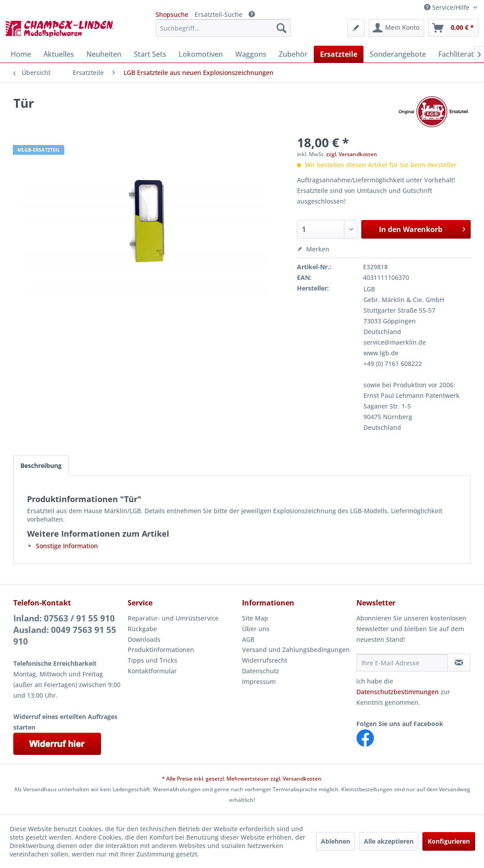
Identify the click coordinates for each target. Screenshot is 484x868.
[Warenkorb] (453, 28)
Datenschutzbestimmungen (398, 692)
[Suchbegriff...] (223, 28)
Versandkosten (302, 779)
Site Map (255, 618)
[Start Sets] (150, 54)
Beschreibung (41, 465)
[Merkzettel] (356, 28)
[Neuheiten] (104, 54)
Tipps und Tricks (152, 660)
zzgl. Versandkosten (352, 154)
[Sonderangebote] (398, 54)
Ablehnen (336, 841)
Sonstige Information (67, 546)
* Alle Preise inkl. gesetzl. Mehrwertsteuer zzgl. (222, 779)
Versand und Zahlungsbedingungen (296, 650)
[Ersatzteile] (339, 54)
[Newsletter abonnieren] (459, 663)
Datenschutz (261, 671)
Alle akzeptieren (389, 841)
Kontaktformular (152, 671)
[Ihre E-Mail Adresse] (402, 663)
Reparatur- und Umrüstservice (173, 618)
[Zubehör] (293, 54)
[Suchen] (281, 28)
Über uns (256, 629)
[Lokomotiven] (201, 54)
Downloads (144, 639)
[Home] (21, 54)
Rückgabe (142, 629)
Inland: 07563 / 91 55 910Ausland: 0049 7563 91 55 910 (65, 630)
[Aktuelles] (59, 54)
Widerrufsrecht (265, 660)
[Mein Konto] (396, 28)
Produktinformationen (161, 650)
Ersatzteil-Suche (219, 14)
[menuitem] (223, 28)
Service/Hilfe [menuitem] (448, 7)
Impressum (259, 681)
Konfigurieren (449, 841)
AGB (248, 639)
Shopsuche (172, 14)
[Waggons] (251, 54)
